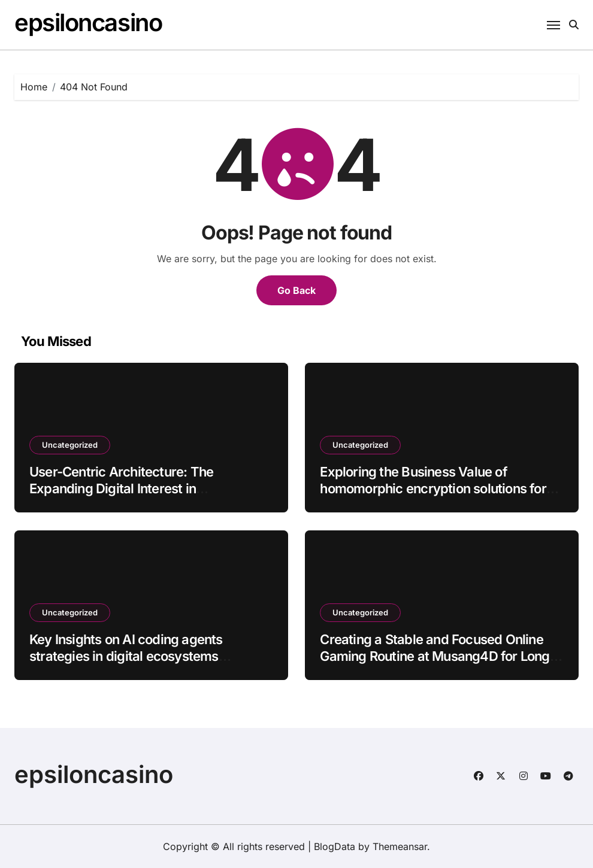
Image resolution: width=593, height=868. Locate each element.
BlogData (335, 846)
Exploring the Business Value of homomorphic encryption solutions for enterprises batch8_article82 (433, 489)
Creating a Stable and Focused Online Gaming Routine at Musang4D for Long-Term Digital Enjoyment (438, 656)
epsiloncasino (88, 22)
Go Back (296, 290)
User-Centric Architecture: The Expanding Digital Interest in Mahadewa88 (121, 489)
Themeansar (400, 846)
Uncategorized (70, 445)
